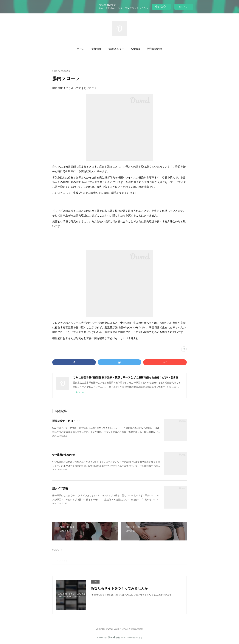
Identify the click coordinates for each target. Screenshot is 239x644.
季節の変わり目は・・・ (67, 421)
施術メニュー (116, 49)
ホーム (81, 49)
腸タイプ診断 (60, 488)
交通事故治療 (154, 49)
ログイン (184, 7)
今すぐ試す (161, 6)
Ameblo (135, 49)
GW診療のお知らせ (64, 455)
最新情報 (97, 49)
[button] (81, 49)
